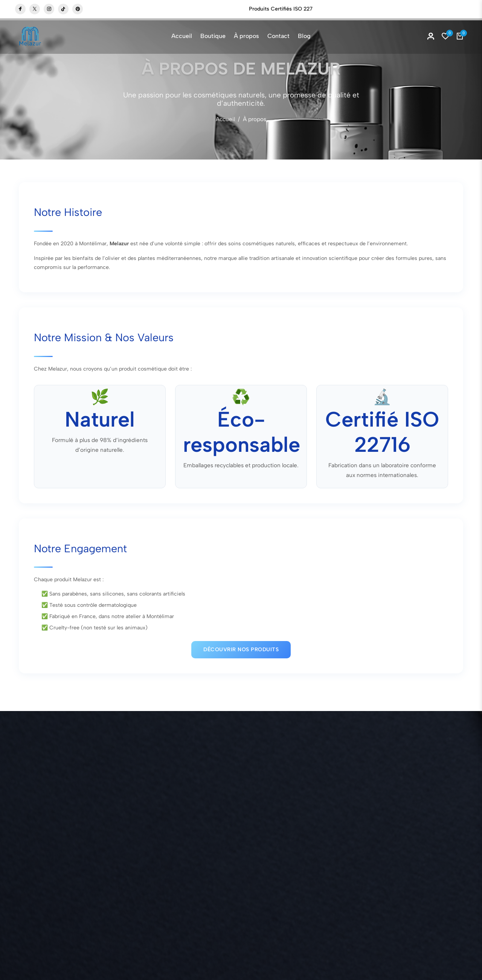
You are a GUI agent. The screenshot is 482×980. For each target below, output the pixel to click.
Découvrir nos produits (241, 648)
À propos (246, 36)
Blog (304, 36)
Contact (278, 36)
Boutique (251, 9)
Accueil (182, 36)
